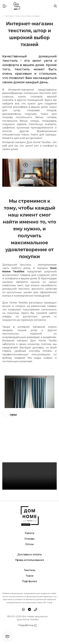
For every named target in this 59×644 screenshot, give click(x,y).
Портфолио (30, 581)
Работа (29, 533)
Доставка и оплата (29, 554)
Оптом (29, 544)
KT (35, 625)
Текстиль (30, 570)
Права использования (29, 560)
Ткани (30, 576)
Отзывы (29, 539)
